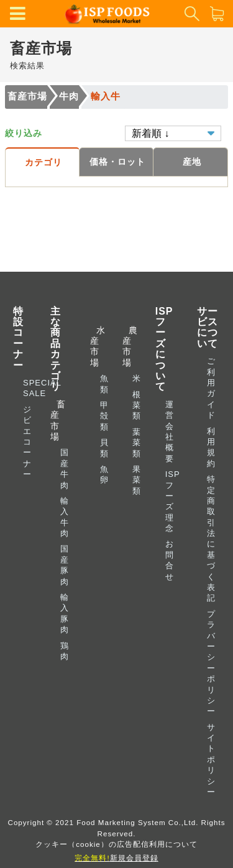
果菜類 (137, 480)
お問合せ (170, 560)
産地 (192, 162)
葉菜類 (137, 443)
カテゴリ (43, 162)
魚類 (104, 384)
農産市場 (127, 346)
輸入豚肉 (65, 613)
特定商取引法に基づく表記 (211, 538)
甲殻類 (104, 416)
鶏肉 (65, 651)
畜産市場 (27, 96)
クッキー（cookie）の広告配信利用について (116, 844)
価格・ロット (117, 162)
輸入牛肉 (65, 517)
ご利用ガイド (211, 388)
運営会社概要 (170, 432)
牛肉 (69, 96)
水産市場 (95, 346)
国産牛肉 (65, 469)
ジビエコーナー (27, 442)
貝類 (104, 448)
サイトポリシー (211, 759)
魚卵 (104, 474)
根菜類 (137, 405)
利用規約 (211, 447)
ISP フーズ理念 (173, 501)
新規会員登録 (116, 858)
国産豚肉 (65, 565)
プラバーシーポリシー (211, 663)
